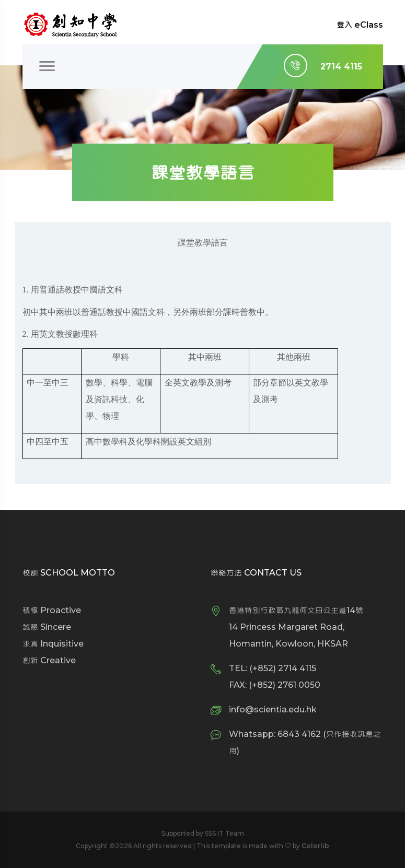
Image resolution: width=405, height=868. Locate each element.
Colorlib (315, 846)
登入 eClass (360, 25)
